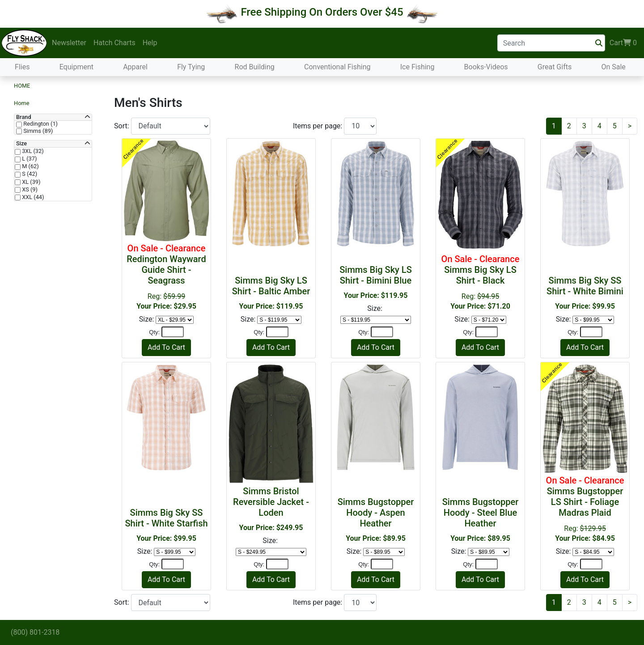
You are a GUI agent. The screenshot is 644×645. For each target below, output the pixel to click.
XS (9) (29, 190)
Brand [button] (24, 117)
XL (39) (30, 182)
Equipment (76, 67)
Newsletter (69, 43)
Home (22, 86)
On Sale (613, 67)
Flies (22, 67)
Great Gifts (555, 67)
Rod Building (255, 67)
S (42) (29, 174)
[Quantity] (173, 332)
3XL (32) (32, 151)
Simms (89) (37, 131)
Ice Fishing (417, 67)
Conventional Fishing (337, 67)
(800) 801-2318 (35, 632)
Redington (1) (40, 124)
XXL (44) (32, 197)
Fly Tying (191, 67)
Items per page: (318, 126)
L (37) (29, 159)
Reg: (166, 277)
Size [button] (21, 144)
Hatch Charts (114, 43)
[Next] (630, 126)
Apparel (135, 67)
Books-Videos (486, 67)
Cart (623, 43)
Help (150, 43)
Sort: (123, 126)
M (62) (30, 166)
